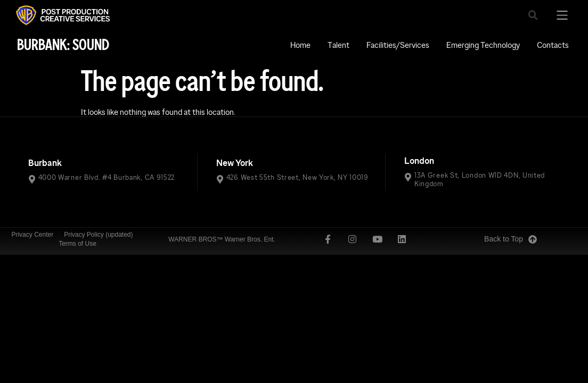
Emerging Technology (483, 45)
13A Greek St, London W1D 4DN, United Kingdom (480, 179)
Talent (338, 45)
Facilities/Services (398, 45)
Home (300, 45)
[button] (533, 15)
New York (235, 163)
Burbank (45, 163)
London (419, 161)
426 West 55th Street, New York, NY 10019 (297, 177)
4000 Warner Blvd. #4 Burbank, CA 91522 (107, 177)
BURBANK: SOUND (63, 45)
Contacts (553, 45)
